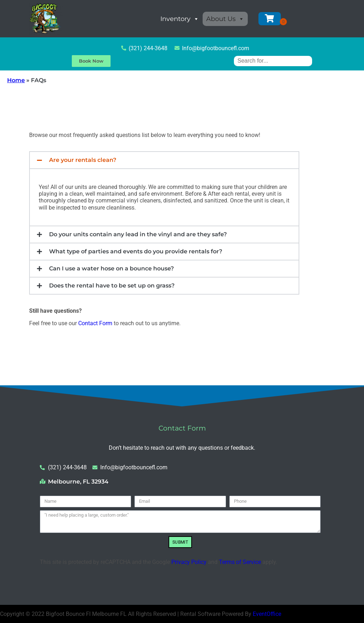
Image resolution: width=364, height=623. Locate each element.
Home (16, 80)
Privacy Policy (189, 562)
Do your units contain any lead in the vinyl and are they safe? (138, 234)
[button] (164, 160)
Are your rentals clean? (83, 160)
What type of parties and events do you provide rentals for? (136, 251)
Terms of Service (240, 562)
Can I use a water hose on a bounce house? (111, 268)
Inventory (180, 19)
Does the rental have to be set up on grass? (112, 286)
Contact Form (95, 323)
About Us (225, 19)
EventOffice (267, 614)
